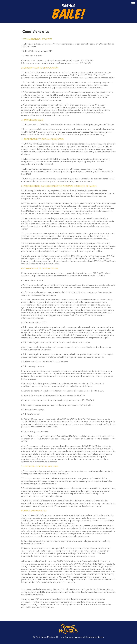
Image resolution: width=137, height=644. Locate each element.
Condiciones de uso (95, 637)
